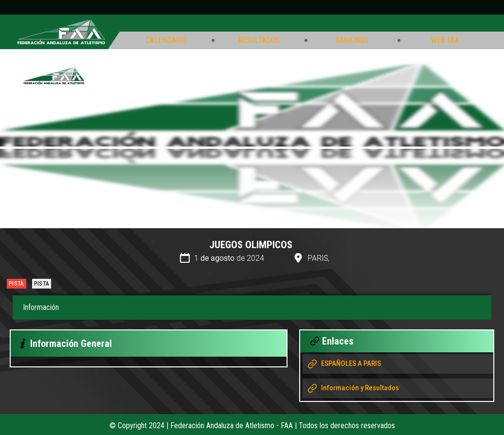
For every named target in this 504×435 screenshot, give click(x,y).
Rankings (352, 40)
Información (41, 307)
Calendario (166, 40)
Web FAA (445, 40)
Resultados (259, 40)
